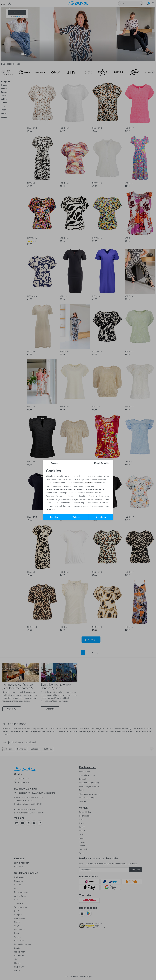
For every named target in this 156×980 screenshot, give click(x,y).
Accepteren (101, 517)
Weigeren (77, 517)
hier (59, 503)
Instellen (54, 517)
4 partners (88, 483)
